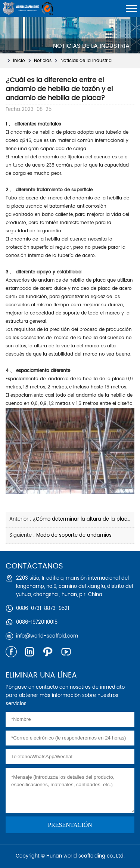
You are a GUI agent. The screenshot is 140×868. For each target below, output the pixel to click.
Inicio (19, 61)
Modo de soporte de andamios (74, 535)
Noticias (43, 61)
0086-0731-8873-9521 (43, 609)
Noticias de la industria (86, 61)
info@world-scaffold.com (47, 636)
